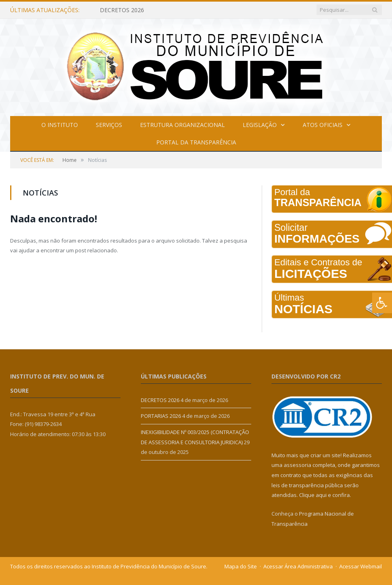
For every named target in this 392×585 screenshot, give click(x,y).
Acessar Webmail (361, 566)
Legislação (260, 125)
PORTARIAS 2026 (161, 416)
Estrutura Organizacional (182, 125)
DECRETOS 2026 (122, 10)
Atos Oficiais (323, 125)
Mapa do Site (241, 566)
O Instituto (60, 125)
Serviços (109, 125)
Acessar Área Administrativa (298, 566)
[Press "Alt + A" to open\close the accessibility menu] (382, 303)
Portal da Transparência (196, 142)
